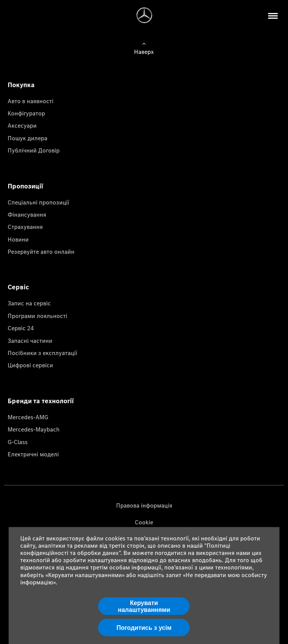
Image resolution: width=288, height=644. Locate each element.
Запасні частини (30, 341)
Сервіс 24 (21, 328)
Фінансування (27, 214)
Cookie (144, 522)
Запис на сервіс (29, 303)
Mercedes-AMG (28, 417)
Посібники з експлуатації (42, 353)
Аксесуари (22, 125)
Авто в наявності (31, 101)
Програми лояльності (37, 316)
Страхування (25, 227)
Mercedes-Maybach (34, 429)
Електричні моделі (33, 454)
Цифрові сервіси (30, 365)
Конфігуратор (26, 113)
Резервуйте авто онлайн (41, 251)
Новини (18, 239)
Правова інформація (144, 505)
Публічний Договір (34, 150)
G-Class (18, 442)
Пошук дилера (28, 138)
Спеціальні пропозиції (38, 202)
